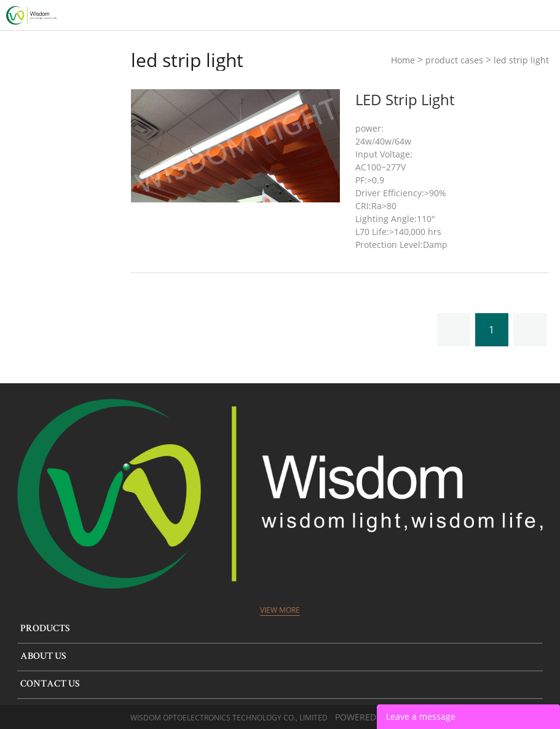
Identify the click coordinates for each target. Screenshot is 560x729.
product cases (454, 60)
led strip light (521, 60)
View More (280, 610)
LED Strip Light (405, 99)
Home (403, 60)
